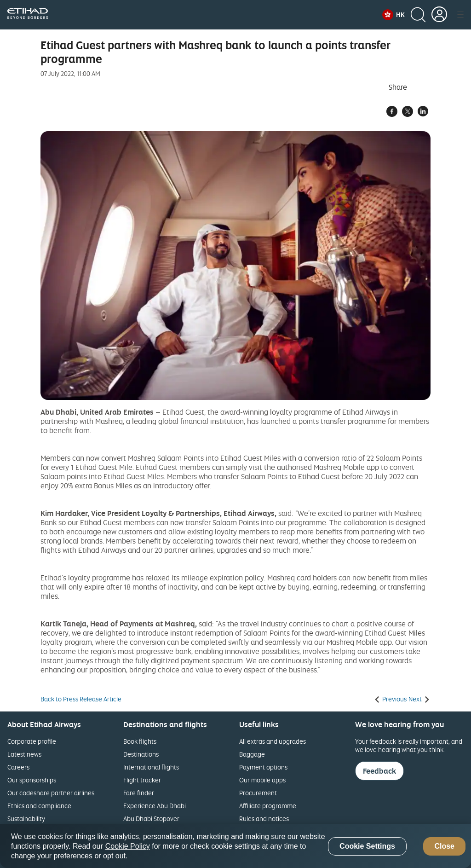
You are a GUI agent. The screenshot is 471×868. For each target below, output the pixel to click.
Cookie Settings (367, 846)
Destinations (141, 754)
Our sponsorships (32, 780)
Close (444, 846)
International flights (151, 767)
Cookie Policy (128, 846)
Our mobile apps (262, 780)
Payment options (263, 767)
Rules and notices (264, 819)
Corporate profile (32, 741)
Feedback (379, 771)
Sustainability (26, 819)
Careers (18, 767)
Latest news (24, 754)
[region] (235, 846)
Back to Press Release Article (81, 699)
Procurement (258, 793)
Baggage (252, 754)
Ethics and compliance (39, 806)
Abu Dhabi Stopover (151, 819)
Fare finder (139, 793)
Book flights (140, 741)
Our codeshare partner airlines (51, 793)
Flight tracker (142, 780)
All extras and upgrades (273, 741)
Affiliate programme (268, 806)
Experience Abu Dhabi (155, 806)
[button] (393, 15)
